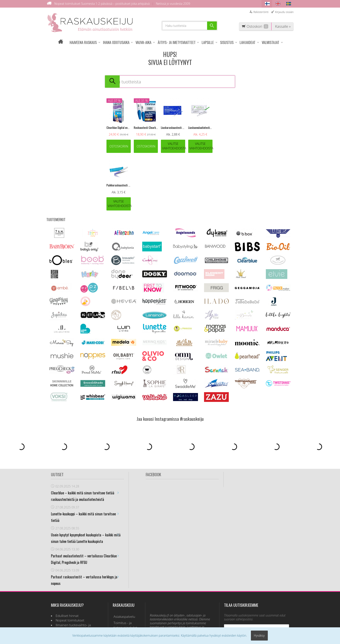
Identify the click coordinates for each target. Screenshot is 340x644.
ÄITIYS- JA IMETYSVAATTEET (177, 42)
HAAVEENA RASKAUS (83, 42)
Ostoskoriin (119, 146)
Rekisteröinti (261, 12)
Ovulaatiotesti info (126, 582)
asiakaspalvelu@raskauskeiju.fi (180, 584)
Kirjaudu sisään (284, 12)
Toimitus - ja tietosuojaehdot (125, 567)
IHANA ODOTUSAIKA (116, 42)
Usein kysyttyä (123, 576)
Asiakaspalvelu (124, 559)
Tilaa (257, 590)
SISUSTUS (227, 42)
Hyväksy (259, 636)
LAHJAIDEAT (248, 42)
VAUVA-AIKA (143, 42)
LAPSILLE (208, 42)
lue (273, 579)
